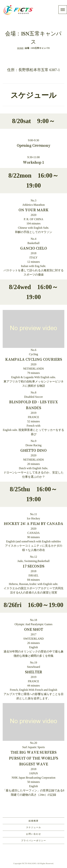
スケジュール (34, 827)
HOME (20, 48)
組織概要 (34, 821)
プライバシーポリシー (34, 841)
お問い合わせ (34, 834)
